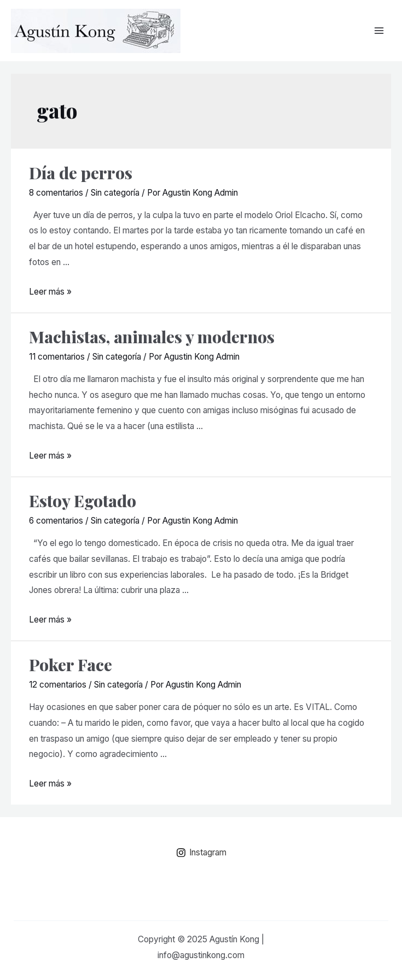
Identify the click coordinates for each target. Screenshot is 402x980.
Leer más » (50, 292)
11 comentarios (57, 357)
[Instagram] (201, 853)
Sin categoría (115, 193)
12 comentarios (58, 685)
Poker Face (71, 665)
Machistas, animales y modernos (152, 337)
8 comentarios (56, 193)
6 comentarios (56, 521)
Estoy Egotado (83, 501)
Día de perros (81, 173)
